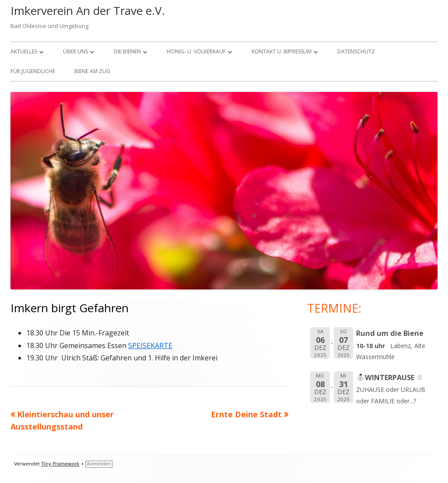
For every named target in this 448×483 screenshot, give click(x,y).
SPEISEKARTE (150, 346)
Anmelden (99, 464)
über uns (75, 51)
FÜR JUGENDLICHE (33, 71)
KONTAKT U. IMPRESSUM (282, 51)
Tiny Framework (60, 464)
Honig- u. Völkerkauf (196, 51)
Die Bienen (127, 51)
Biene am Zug (92, 71)
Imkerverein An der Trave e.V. (88, 11)
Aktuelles (24, 51)
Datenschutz (356, 51)
